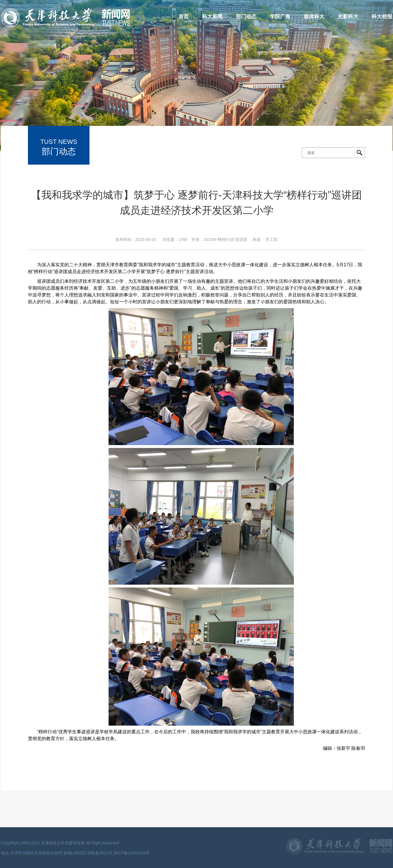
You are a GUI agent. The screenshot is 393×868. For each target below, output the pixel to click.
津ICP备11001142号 (131, 853)
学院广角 (280, 17)
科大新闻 (212, 17)
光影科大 (348, 17)
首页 (184, 17)
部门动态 (246, 17)
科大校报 (382, 17)
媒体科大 (314, 17)
